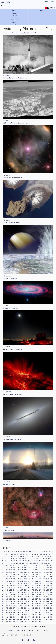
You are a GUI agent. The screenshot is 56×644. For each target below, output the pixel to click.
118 (40, 565)
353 (29, 604)
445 (7, 619)
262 (3, 590)
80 (17, 561)
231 (44, 583)
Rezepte (14, 17)
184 (25, 577)
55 (48, 556)
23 (6, 554)
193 (7, 579)
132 (40, 568)
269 (29, 590)
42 (9, 556)
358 (48, 604)
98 (17, 563)
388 (3, 610)
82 (23, 561)
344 (48, 601)
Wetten (14, 15)
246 (48, 586)
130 (33, 568)
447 (14, 619)
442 (48, 617)
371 (44, 606)
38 (50, 554)
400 (48, 610)
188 (40, 577)
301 (44, 595)
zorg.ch (5, 2)
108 (3, 565)
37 (47, 554)
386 (48, 608)
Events (14, 10)
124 (11, 568)
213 (29, 581)
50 (32, 556)
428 (48, 615)
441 (44, 617)
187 (36, 577)
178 (3, 577)
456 (48, 619)
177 (51, 574)
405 (14, 613)
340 (33, 601)
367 (29, 606)
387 (51, 608)
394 (25, 610)
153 (14, 572)
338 (25, 601)
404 (11, 613)
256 (33, 588)
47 (24, 556)
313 (36, 597)
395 (29, 610)
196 (18, 579)
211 (22, 581)
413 (44, 613)
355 (36, 604)
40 (4, 556)
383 (36, 608)
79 (14, 561)
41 (6, 556)
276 (3, 592)
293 (14, 595)
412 (40, 613)
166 (11, 574)
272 (40, 590)
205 (51, 579)
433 (14, 617)
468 (40, 622)
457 (51, 619)
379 (22, 608)
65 (26, 559)
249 (7, 588)
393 (22, 610)
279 (14, 592)
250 (11, 588)
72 (46, 559)
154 (18, 572)
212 (25, 581)
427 (44, 615)
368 (33, 606)
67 (31, 559)
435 (22, 617)
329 (44, 599)
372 (48, 606)
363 (14, 606)
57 (3, 559)
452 (33, 619)
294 (18, 595)
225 (22, 583)
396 (33, 610)
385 (44, 608)
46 (21, 556)
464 (25, 622)
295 (22, 595)
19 (47, 552)
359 (51, 604)
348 (11, 604)
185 (29, 577)
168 (18, 574)
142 (25, 570)
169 (22, 574)
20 (50, 552)
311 (29, 597)
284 (33, 592)
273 (44, 590)
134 (48, 568)
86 (34, 561)
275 (51, 590)
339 (29, 601)
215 (36, 581)
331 (51, 599)
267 (22, 590)
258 (40, 588)
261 (51, 588)
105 (42, 563)
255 (29, 588)
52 (38, 556)
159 (36, 572)
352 (25, 604)
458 (3, 622)
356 (40, 604)
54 (45, 556)
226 (25, 583)
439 (36, 617)
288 (48, 592)
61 (14, 559)
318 (3, 599)
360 (3, 606)
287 (44, 592)
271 (36, 590)
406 (18, 613)
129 (29, 568)
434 (18, 617)
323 (22, 599)
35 (41, 554)
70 (40, 559)
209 (14, 581)
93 (3, 563)
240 (25, 586)
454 (40, 619)
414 (48, 613)
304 (3, 597)
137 (7, 570)
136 (3, 570)
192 (3, 579)
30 (27, 554)
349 (14, 604)
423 (29, 615)
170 (25, 574)
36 (44, 554)
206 (3, 581)
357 (44, 604)
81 (20, 561)
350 (18, 604)
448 (18, 619)
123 (7, 568)
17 (41, 552)
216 (40, 581)
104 (38, 563)
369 (36, 606)
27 (18, 554)
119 (44, 565)
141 (22, 570)
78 (11, 561)
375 (7, 608)
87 (37, 561)
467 (36, 622)
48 (27, 556)
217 (44, 581)
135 (51, 568)
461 (14, 622)
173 (36, 574)
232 (48, 583)
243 (36, 586)
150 (3, 572)
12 (27, 552)
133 (44, 568)
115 (29, 565)
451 (29, 619)
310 (25, 597)
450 (25, 619)
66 (29, 559)
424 (33, 615)
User (14, 24)
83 (26, 561)
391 (14, 610)
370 (40, 606)
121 (51, 565)
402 (3, 613)
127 (22, 568)
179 (7, 577)
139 (14, 570)
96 (11, 563)
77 (8, 561)
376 (11, 608)
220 (3, 583)
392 (18, 610)
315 (44, 597)
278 (11, 592)
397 (36, 610)
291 (7, 595)
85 (31, 561)
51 (35, 556)
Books (14, 21)
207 (7, 581)
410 (33, 613)
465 (29, 622)
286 (40, 592)
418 (11, 615)
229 (36, 583)
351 (22, 604)
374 (3, 608)
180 (11, 577)
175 (44, 574)
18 (44, 552)
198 (25, 579)
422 (25, 615)
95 (8, 563)
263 (7, 590)
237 (14, 586)
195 (14, 579)
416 (3, 615)
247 (51, 586)
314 (40, 597)
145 (36, 570)
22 (4, 554)
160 (40, 572)
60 (11, 559)
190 (48, 577)
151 (7, 572)
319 (7, 599)
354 (33, 604)
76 (6, 561)
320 (11, 599)
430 (3, 617)
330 (48, 599)
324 (25, 599)
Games (14, 14)
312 (33, 597)
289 (51, 592)
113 (22, 565)
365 (22, 606)
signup (46, 1)
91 (49, 561)
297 (29, 595)
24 (9, 554)
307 (14, 597)
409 (29, 613)
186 (33, 577)
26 (15, 554)
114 (25, 565)
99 (20, 563)
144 (33, 570)
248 (3, 588)
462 (18, 622)
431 (7, 617)
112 (18, 565)
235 (7, 586)
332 (3, 601)
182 (18, 577)
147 (44, 570)
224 (18, 583)
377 (14, 608)
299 (36, 595)
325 (29, 599)
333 (7, 601)
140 (18, 570)
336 (18, 601)
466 (33, 622)
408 (25, 613)
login (53, 1)
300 (40, 595)
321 (14, 599)
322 (18, 599)
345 (51, 601)
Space (14, 23)
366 (25, 606)
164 (3, 574)
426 (40, 615)
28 (21, 554)
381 (29, 608)
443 (51, 617)
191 (51, 577)
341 (36, 601)
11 (24, 552)
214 (33, 581)
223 (14, 583)
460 (11, 622)
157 (29, 572)
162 (48, 572)
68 (34, 559)
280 (18, 592)
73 (49, 559)
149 (51, 570)
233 (51, 583)
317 (51, 597)
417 (7, 615)
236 (11, 586)
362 (11, 606)
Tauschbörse (14, 19)
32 (32, 554)
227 (29, 583)
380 (25, 608)
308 (18, 597)
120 (48, 565)
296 (25, 595)
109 (7, 565)
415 (51, 613)
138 (11, 570)
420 (18, 615)
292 (11, 595)
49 (29, 556)
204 (48, 579)
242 (33, 586)
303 (51, 595)
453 (36, 619)
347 (7, 604)
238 (18, 586)
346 (3, 604)
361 (7, 606)
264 (11, 590)
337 (22, 601)
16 (38, 552)
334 (11, 601)
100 (23, 563)
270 (33, 590)
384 (40, 608)
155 (22, 572)
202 (40, 579)
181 (14, 577)
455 (44, 619)
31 (29, 554)
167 (14, 574)
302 (48, 595)
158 (33, 572)
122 (3, 568)
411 (36, 613)
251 (14, 588)
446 (11, 619)
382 (33, 608)
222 (11, 583)
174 (40, 574)
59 (8, 559)
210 (18, 581)
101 (27, 563)
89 (43, 561)
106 (46, 563)
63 (20, 559)
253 (22, 588)
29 (24, 554)
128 (25, 568)
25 (12, 554)
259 (44, 588)
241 (29, 586)
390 (11, 610)
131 (36, 568)
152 (11, 572)
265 (14, 590)
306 (11, 597)
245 (44, 586)
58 (6, 559)
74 (52, 559)
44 (15, 556)
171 (29, 574)
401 (51, 610)
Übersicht (42, 10)
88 (40, 561)
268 (25, 590)
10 (21, 552)
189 (44, 577)
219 (51, 581)
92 (52, 561)
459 (7, 622)
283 (29, 592)
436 (25, 617)
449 (22, 619)
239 (22, 586)
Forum (14, 12)
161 (44, 572)
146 (40, 570)
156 (25, 572)
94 (6, 563)
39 (53, 554)
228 (33, 583)
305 (7, 597)
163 (51, 572)
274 (48, 590)
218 (48, 581)
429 (51, 615)
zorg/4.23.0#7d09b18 (17, 630)
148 (48, 570)
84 (29, 561)
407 (22, 613)
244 (40, 586)
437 (29, 617)
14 (33, 552)
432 (11, 617)
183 (22, 577)
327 (36, 599)
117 (36, 565)
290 (3, 595)
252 (18, 588)
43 (12, 556)
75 (3, 561)
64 (23, 559)
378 (18, 608)
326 (33, 599)
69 (37, 559)
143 (29, 570)
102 (31, 563)
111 (14, 565)
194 (11, 579)
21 (53, 552)
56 (51, 556)
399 (44, 610)
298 (33, 595)
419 (14, 615)
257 (36, 588)
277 (7, 592)
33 (35, 554)
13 (30, 552)
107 (49, 563)
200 (33, 579)
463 (22, 622)
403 (7, 613)
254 (25, 588)
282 (25, 592)
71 (43, 559)
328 (40, 599)
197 (22, 579)
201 (36, 579)
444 (3, 619)
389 (7, 610)
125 (14, 568)
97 (14, 563)
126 (18, 568)
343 (44, 601)
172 (33, 574)
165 (7, 574)
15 (36, 552)
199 (29, 579)
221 (7, 583)
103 (34, 563)
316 (48, 597)
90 (46, 561)
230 (40, 583)
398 (40, 610)
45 (18, 556)
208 (11, 581)
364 (18, 606)
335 (14, 601)
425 (36, 615)
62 (17, 559)
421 (22, 615)
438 (33, 617)
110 (11, 565)
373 (51, 606)
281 (22, 592)
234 (3, 586)
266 (18, 590)
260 (48, 588)
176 (48, 574)
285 (36, 592)
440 (40, 617)
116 (33, 565)
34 (38, 554)
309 (22, 597)
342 (40, 601)
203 (44, 579)
